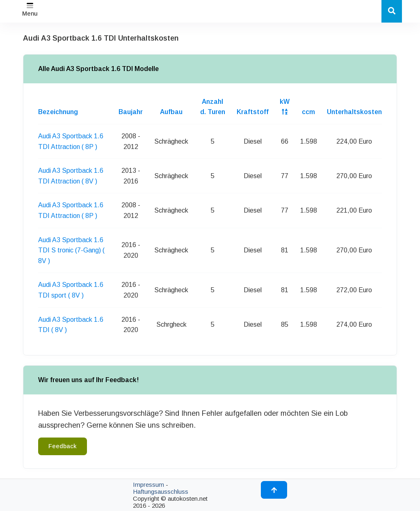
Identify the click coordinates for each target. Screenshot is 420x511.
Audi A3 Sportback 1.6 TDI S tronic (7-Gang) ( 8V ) (71, 250)
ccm (308, 112)
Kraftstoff (253, 112)
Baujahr (131, 112)
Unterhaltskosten (354, 112)
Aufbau (171, 112)
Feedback (63, 446)
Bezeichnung (58, 112)
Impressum (148, 485)
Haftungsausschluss (161, 492)
